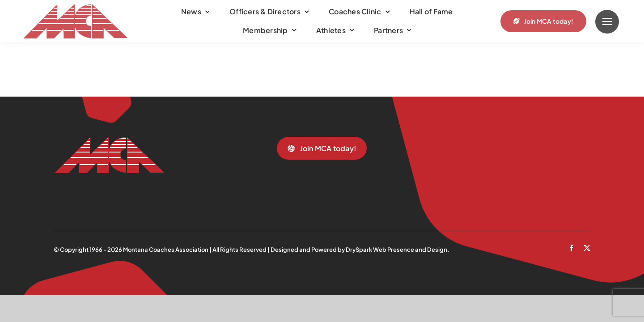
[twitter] (587, 248)
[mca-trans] (75, 8)
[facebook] (571, 248)
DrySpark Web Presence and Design (396, 250)
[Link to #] (607, 22)
